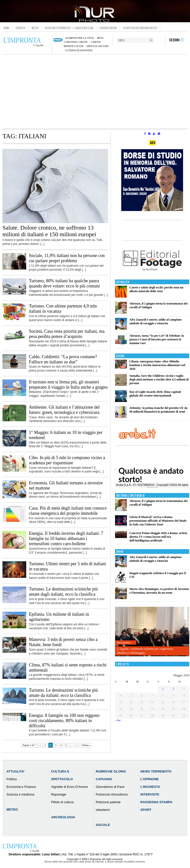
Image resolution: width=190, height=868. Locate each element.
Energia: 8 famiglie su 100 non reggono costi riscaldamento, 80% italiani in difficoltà (64, 721)
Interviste (150, 794)
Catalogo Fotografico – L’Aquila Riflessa (69, 28)
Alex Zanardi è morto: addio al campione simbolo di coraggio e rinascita (155, 321)
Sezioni (175, 40)
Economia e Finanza (21, 787)
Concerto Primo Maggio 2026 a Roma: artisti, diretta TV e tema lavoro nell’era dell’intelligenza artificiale (158, 537)
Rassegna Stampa (156, 802)
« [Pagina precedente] (40, 745)
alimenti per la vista (80, 38)
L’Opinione (149, 779)
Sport (120, 552)
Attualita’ (16, 771)
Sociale (103, 825)
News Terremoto (156, 771)
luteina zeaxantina (79, 50)
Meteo (35, 28)
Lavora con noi (108, 28)
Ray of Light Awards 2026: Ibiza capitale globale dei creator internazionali (155, 394)
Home (7, 28)
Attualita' (123, 282)
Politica (12, 779)
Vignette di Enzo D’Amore (69, 787)
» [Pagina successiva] (77, 745)
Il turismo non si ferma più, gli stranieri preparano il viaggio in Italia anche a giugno (68, 385)
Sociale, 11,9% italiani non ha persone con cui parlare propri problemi (67, 258)
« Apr (118, 720)
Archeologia (63, 817)
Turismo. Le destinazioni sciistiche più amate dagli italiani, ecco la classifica (63, 592)
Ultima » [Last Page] (86, 745)
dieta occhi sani (97, 46)
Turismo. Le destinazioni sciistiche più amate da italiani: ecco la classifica (63, 693)
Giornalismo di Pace (110, 787)
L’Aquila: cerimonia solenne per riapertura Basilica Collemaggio (145, 651)
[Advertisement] (95, 92)
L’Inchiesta (150, 787)
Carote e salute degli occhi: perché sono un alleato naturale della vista (156, 289)
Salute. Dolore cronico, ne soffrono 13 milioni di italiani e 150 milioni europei (49, 231)
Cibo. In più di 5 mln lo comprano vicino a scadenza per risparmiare (67, 460)
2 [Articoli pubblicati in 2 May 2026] (173, 689)
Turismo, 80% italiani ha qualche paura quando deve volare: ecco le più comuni (64, 283)
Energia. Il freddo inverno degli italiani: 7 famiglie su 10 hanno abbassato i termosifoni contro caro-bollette (66, 539)
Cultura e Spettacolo (131, 496)
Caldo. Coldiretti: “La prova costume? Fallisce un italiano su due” (63, 359)
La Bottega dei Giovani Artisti (140, 28)
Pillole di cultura (62, 802)
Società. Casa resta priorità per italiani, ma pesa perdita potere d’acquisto (67, 334)
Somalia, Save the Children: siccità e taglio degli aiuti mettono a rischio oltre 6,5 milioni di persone (159, 379)
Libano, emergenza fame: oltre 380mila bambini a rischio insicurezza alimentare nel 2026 (157, 365)
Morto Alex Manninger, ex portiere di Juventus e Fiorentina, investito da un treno (159, 591)
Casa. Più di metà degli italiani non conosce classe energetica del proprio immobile (68, 511)
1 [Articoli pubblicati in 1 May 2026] (163, 689)
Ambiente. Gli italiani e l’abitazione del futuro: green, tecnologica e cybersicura (64, 410)
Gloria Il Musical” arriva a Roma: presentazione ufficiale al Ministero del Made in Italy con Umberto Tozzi (158, 521)
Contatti (21, 28)
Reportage (59, 794)
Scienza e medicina (20, 794)
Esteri (120, 356)
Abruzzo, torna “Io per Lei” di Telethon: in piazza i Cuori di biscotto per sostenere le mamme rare (157, 339)
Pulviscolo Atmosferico (112, 794)
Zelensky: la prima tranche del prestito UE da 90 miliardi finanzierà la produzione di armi (158, 410)
